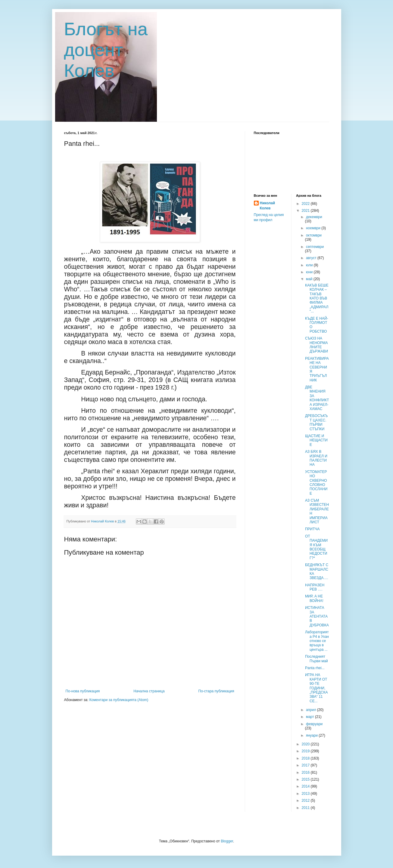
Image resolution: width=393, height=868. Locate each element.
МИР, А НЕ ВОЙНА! (314, 598)
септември (315, 247)
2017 (306, 765)
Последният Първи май (317, 659)
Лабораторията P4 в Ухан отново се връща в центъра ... (317, 641)
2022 (306, 204)
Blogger (227, 841)
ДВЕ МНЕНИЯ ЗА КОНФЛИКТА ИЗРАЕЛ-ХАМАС (317, 398)
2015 (306, 779)
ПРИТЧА (312, 529)
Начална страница (149, 691)
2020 (306, 744)
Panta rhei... (315, 668)
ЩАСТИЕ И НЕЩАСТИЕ (316, 440)
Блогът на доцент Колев (106, 50)
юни (310, 272)
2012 (306, 801)
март (310, 717)
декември (314, 217)
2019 (306, 751)
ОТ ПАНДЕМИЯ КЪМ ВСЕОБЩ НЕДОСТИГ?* (316, 547)
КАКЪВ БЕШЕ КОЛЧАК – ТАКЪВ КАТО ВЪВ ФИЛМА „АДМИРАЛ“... (317, 298)
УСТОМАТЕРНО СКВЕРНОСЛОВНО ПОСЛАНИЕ (316, 483)
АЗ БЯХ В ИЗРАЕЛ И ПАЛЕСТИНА (316, 458)
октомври (314, 235)
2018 (306, 758)
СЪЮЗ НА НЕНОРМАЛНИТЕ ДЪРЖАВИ (317, 345)
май (310, 279)
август (312, 258)
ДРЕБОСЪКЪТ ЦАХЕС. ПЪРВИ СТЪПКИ (316, 422)
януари (312, 735)
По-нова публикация (83, 691)
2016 (306, 772)
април (312, 710)
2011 (306, 808)
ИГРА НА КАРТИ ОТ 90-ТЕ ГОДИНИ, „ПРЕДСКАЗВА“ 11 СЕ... (316, 688)
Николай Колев (268, 206)
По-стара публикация (216, 691)
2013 (306, 794)
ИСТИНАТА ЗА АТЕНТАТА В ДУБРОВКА (317, 616)
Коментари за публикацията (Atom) (119, 700)
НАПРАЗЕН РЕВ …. (315, 587)
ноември (314, 228)
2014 (306, 786)
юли (310, 265)
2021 (306, 211)
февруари (314, 724)
